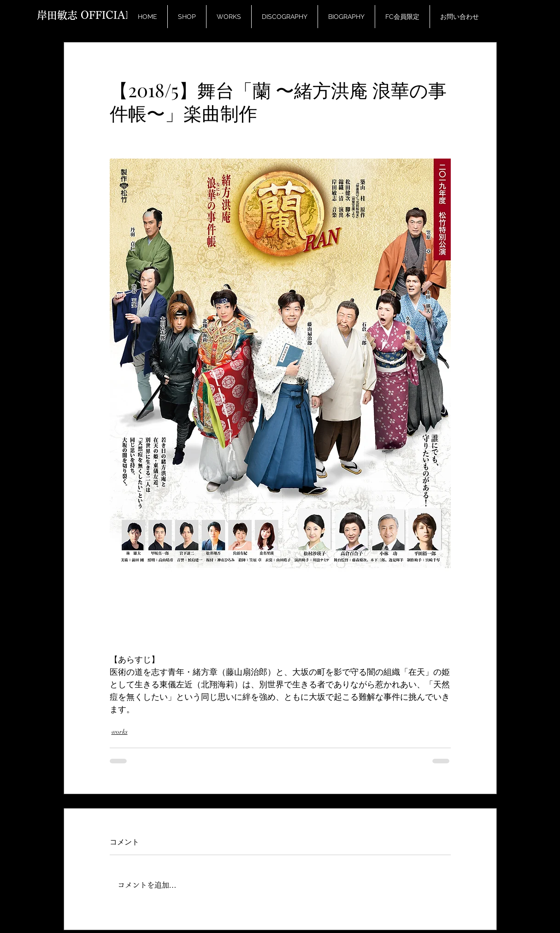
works (120, 732)
